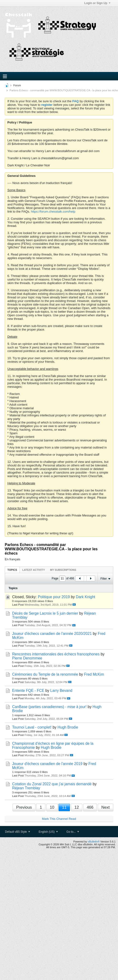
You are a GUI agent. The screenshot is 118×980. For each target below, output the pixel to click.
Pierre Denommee (27, 658)
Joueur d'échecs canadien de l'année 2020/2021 (52, 634)
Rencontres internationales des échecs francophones (56, 654)
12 (77, 807)
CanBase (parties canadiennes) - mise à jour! (49, 707)
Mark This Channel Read (59, 819)
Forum (17, 85)
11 (64, 807)
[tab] (12, 570)
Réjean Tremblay (26, 788)
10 (52, 807)
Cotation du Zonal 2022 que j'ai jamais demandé (52, 784)
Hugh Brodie (68, 727)
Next (106, 807)
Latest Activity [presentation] (34, 570)
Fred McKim (94, 674)
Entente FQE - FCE (28, 691)
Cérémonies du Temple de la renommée (45, 674)
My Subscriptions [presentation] (63, 570)
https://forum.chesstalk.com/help (53, 212)
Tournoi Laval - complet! (32, 727)
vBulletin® (94, 842)
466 (90, 807)
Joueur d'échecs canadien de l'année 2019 (47, 764)
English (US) (48, 832)
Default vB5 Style (17, 832)
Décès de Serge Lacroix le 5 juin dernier (45, 613)
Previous (24, 807)
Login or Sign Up (97, 3)
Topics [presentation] (12, 570)
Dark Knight (86, 597)
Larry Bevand (61, 691)
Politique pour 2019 (54, 597)
